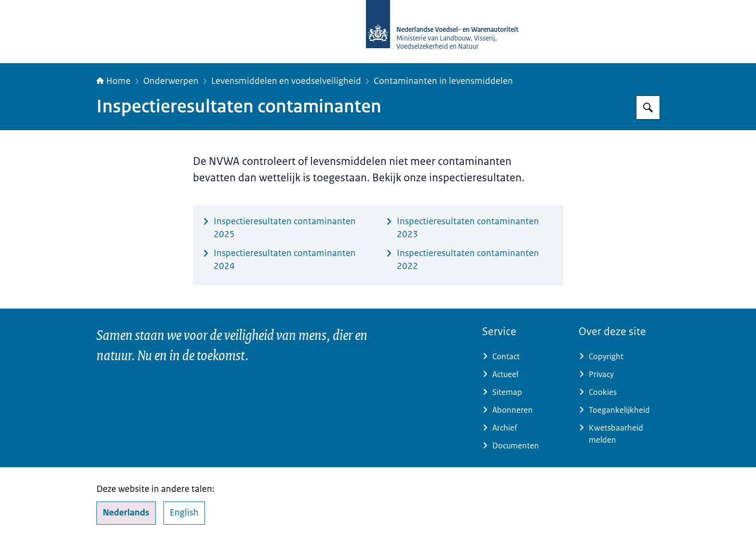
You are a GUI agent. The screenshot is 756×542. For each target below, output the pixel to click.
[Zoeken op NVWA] (648, 108)
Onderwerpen (171, 81)
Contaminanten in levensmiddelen (443, 81)
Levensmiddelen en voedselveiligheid (286, 81)
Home (114, 81)
